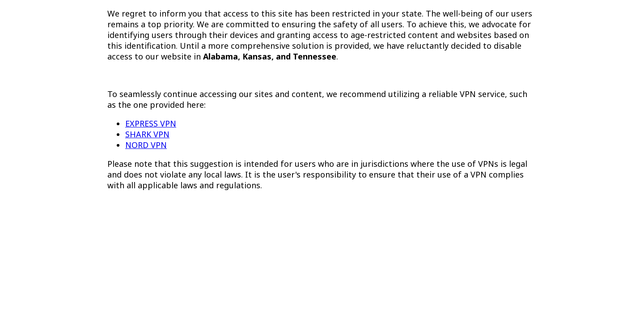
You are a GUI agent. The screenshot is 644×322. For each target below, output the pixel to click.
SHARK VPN (147, 134)
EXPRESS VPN (151, 123)
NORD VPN (146, 145)
